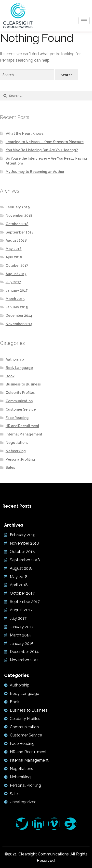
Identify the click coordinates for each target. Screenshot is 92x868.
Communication (19, 401)
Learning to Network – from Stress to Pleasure (45, 142)
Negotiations (17, 443)
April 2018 (14, 257)
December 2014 (19, 316)
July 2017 (13, 282)
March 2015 (15, 299)
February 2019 (18, 207)
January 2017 (17, 290)
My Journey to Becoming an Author (35, 172)
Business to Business (23, 384)
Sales (10, 467)
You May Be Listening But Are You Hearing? (42, 150)
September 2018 (20, 232)
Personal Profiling (20, 459)
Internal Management (24, 434)
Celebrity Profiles (20, 393)
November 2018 (19, 216)
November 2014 (19, 324)
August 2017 (16, 274)
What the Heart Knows (25, 134)
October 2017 (17, 266)
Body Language (19, 368)
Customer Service (21, 409)
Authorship (15, 359)
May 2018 (14, 249)
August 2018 (16, 240)
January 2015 (17, 307)
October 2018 (17, 224)
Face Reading (17, 418)
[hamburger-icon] (84, 21)
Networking (16, 451)
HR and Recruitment (22, 426)
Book (10, 376)
